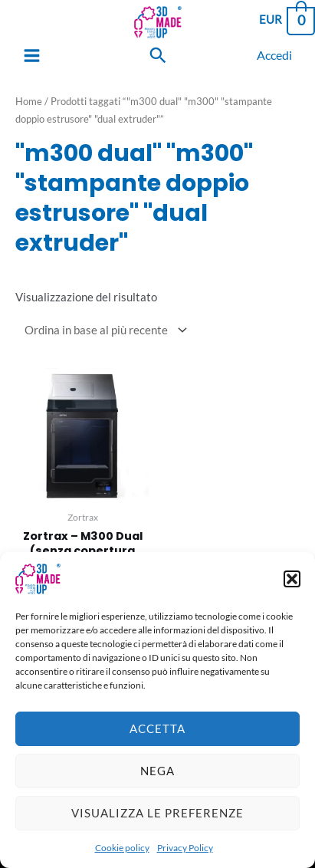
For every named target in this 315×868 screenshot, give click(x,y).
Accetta (157, 736)
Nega (157, 778)
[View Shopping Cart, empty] (286, 20)
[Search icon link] (158, 55)
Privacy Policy (185, 855)
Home (29, 101)
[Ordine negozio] (103, 330)
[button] (292, 586)
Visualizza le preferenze (157, 820)
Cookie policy (122, 855)
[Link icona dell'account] (274, 55)
